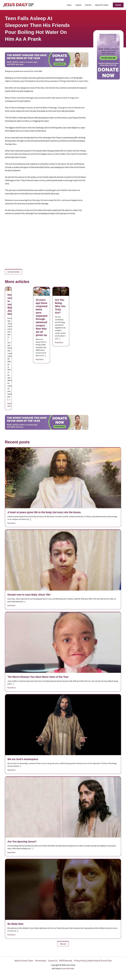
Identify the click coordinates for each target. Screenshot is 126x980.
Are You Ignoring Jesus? (22, 842)
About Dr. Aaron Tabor (24, 961)
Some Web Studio (68, 968)
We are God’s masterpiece (23, 759)
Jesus (69, 5)
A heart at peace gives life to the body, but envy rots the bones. (44, 512)
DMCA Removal (66, 961)
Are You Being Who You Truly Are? (60, 306)
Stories (88, 5)
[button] (118, 5)
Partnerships (41, 961)
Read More (9, 405)
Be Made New (15, 924)
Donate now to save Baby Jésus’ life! (12, 304)
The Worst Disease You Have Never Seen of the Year (38, 677)
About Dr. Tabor (102, 5)
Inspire (78, 5)
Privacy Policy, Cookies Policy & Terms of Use (93, 961)
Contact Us (53, 961)
